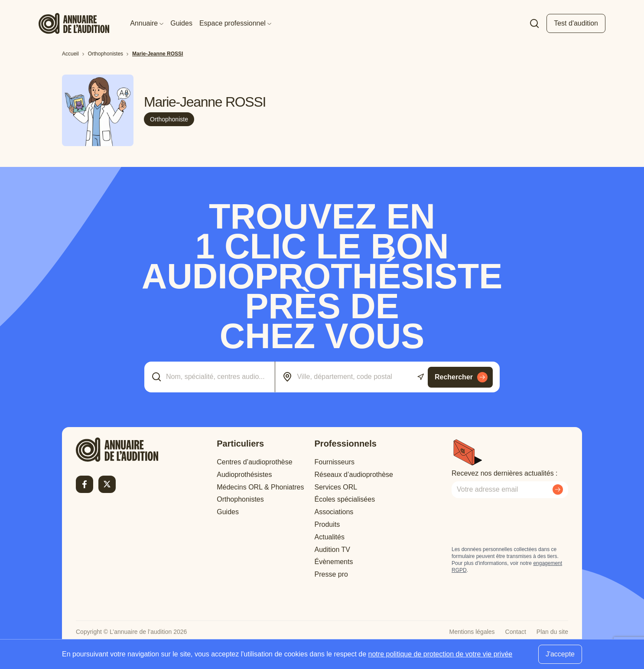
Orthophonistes (240, 499)
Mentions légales (472, 632)
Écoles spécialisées (345, 499)
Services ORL (336, 487)
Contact (516, 632)
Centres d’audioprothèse (254, 462)
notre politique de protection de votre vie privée (441, 654)
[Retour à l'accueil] (117, 450)
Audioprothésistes (244, 475)
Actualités (330, 537)
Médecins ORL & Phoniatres (260, 487)
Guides (181, 23)
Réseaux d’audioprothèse (354, 475)
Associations (334, 512)
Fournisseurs (335, 462)
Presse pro (331, 574)
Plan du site (552, 632)
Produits (327, 524)
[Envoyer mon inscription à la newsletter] (558, 490)
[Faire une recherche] (534, 23)
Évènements (334, 562)
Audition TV (332, 550)
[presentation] (517, 522)
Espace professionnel (235, 23)
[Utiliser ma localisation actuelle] (421, 377)
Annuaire (147, 23)
